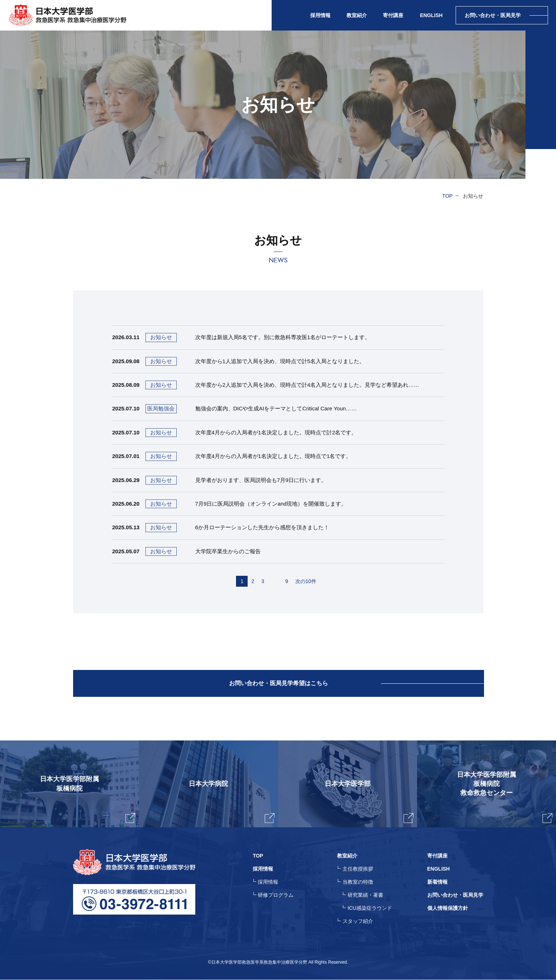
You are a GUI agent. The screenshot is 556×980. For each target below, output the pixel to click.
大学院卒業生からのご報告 (228, 551)
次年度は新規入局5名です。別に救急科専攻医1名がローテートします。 (283, 337)
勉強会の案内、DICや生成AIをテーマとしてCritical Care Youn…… (276, 408)
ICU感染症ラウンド (370, 908)
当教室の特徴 (358, 882)
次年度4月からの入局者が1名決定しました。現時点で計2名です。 (276, 432)
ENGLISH (431, 15)
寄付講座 (393, 15)
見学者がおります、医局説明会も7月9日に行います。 (261, 480)
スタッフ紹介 (358, 921)
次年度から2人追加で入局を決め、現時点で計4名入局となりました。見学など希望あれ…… (307, 385)
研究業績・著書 (365, 895)
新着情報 (437, 882)
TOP (447, 196)
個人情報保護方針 (448, 908)
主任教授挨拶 (358, 869)
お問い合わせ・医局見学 (455, 895)
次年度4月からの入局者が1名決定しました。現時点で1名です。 (273, 456)
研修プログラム (276, 895)
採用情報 (268, 882)
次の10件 (306, 581)
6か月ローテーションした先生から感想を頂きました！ (262, 527)
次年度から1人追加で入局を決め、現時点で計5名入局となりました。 (280, 361)
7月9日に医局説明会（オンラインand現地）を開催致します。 (271, 504)
